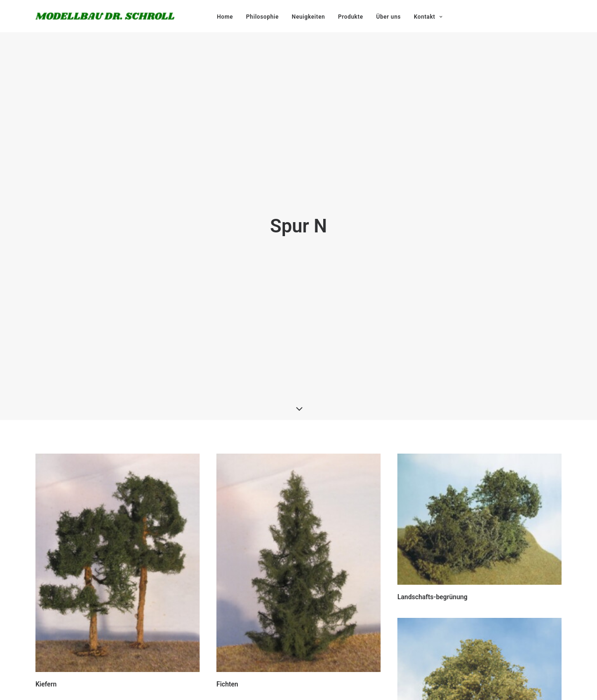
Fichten (227, 678)
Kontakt (428, 17)
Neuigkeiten (309, 17)
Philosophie (263, 17)
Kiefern (46, 678)
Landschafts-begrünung (432, 591)
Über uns (388, 17)
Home (225, 17)
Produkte (351, 17)
